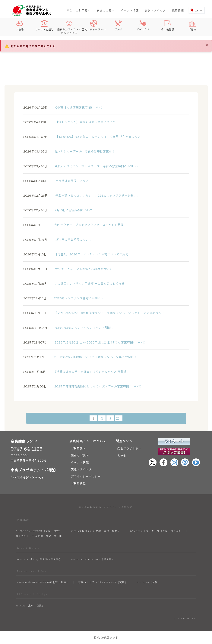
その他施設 (168, 25)
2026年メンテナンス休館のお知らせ (64, 298)
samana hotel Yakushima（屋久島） (93, 559)
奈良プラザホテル (129, 448)
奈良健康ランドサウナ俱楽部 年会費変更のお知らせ (74, 284)
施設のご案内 (106, 10)
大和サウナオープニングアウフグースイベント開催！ (75, 225)
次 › (119, 418)
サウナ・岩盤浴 (44, 25)
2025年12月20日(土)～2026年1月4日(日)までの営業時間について (84, 342)
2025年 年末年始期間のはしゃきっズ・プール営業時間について (82, 386)
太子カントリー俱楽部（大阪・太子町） (40, 536)
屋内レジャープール (94, 25)
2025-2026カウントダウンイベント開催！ (69, 328)
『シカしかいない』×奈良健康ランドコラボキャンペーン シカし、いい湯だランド (94, 313)
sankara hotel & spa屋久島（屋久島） (39, 559)
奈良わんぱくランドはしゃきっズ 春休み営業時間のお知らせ (81, 166)
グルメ (118, 25)
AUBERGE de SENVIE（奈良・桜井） (39, 531)
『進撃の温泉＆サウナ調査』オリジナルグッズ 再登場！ (76, 372)
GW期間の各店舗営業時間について (63, 107)
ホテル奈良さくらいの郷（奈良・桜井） (96, 531)
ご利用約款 (78, 483)
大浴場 (20, 25)
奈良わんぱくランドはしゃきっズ (69, 27)
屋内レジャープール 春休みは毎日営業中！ (69, 151)
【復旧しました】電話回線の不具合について (69, 122)
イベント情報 (130, 10)
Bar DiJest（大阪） (149, 583)
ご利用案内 (78, 448)
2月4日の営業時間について (57, 239)
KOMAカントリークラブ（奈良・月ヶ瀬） (156, 531)
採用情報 (178, 10)
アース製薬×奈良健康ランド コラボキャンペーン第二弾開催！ (80, 357)
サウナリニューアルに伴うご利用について (68, 269)
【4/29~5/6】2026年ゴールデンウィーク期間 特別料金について (83, 137)
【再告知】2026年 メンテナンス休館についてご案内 (76, 254)
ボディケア (143, 25)
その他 (122, 455)
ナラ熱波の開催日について (57, 181)
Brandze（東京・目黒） (30, 606)
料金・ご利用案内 (78, 10)
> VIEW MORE (185, 619)
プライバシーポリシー (86, 476)
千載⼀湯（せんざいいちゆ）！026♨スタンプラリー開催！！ (81, 196)
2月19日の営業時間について (58, 210)
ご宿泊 (192, 25)
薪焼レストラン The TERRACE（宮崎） (103, 583)
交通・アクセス (155, 10)
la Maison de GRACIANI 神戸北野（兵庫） (43, 583)
